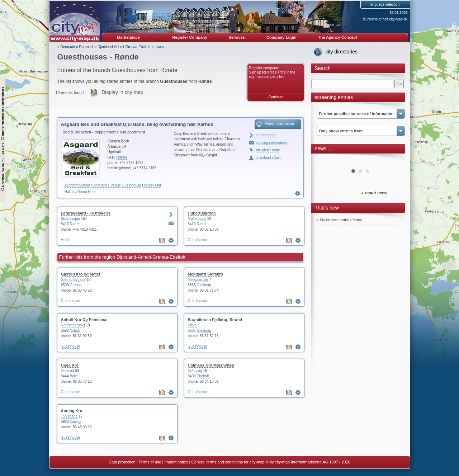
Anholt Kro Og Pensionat (84, 320)
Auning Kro (72, 411)
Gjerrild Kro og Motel (81, 274)
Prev (326, 159)
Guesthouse (132, 185)
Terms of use (150, 462)
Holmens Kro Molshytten (211, 365)
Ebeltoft (203, 376)
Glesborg (204, 285)
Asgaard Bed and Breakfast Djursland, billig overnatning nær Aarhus (137, 124)
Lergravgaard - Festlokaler (86, 213)
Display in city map (122, 92)
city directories (342, 52)
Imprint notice (176, 462)
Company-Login (281, 37)
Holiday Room (76, 192)
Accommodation (77, 185)
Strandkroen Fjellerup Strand (215, 320)
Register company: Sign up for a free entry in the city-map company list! (272, 72)
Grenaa (76, 285)
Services (237, 37)
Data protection (122, 462)
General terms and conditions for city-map (228, 462)
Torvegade (69, 416)
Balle (74, 376)
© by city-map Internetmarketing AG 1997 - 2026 (308, 462)
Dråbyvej (195, 371)
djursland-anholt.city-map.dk (385, 19)
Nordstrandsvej (73, 325)
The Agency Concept (338, 37)
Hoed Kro (70, 365)
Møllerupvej (197, 219)
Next (395, 159)
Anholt (75, 331)
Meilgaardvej (198, 280)
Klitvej (193, 325)
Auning (75, 422)
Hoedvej (68, 371)
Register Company (190, 37)
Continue (275, 97)
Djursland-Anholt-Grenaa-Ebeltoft (124, 47)
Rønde (122, 157)
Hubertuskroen (202, 213)
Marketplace (128, 37)
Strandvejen (70, 219)
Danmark (87, 47)
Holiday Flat (152, 185)
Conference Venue (106, 185)
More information (280, 123)
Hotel (92, 192)
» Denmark (67, 47)
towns (159, 47)
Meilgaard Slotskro (205, 274)
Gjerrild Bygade (73, 280)
